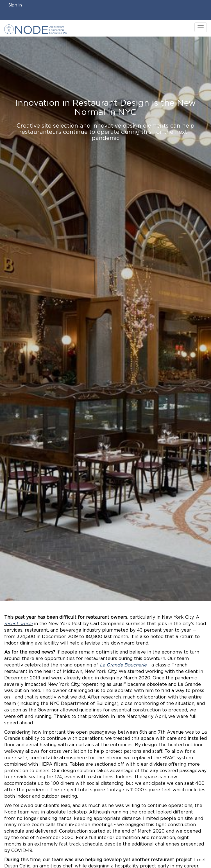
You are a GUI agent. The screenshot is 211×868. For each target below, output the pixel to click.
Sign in (15, 5)
